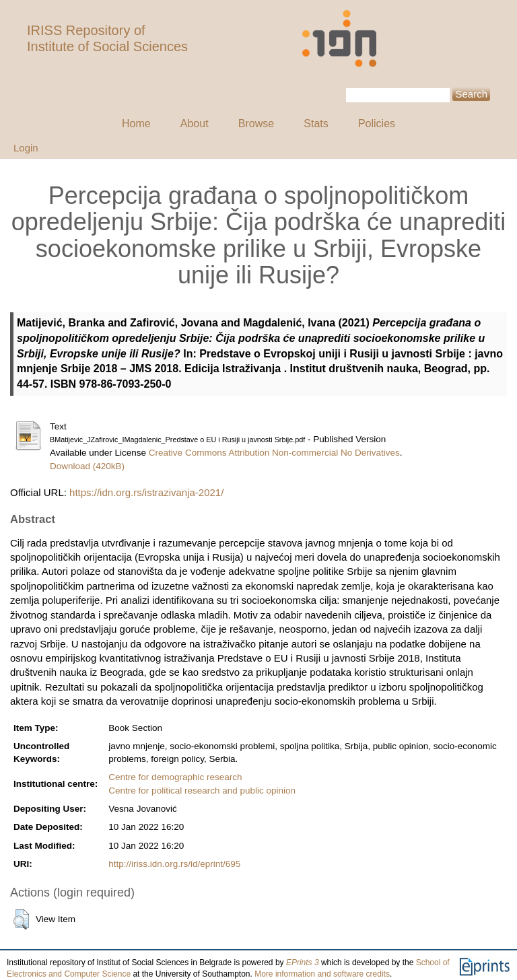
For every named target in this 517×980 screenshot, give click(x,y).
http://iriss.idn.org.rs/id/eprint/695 (174, 864)
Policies (377, 124)
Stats (316, 124)
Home (136, 124)
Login (26, 148)
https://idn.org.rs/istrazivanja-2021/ (146, 492)
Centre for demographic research (175, 777)
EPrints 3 (303, 963)
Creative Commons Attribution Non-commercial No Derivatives (274, 453)
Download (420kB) (87, 466)
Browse (256, 124)
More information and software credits (322, 974)
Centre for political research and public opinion (202, 791)
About (195, 124)
